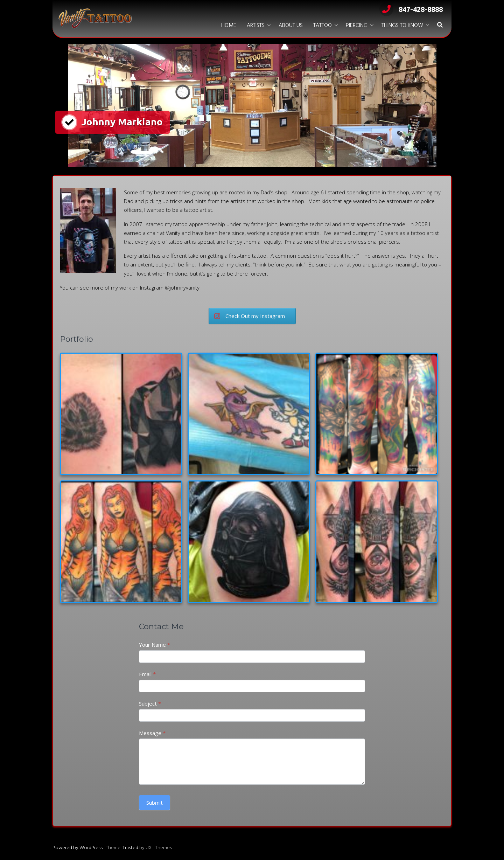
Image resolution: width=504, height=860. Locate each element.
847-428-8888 (411, 9)
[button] (440, 26)
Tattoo (323, 26)
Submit (155, 803)
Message (152, 733)
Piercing (357, 26)
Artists (256, 26)
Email (147, 674)
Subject (150, 703)
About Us (291, 26)
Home (229, 26)
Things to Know (402, 26)
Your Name (155, 645)
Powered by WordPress (78, 848)
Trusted (130, 848)
